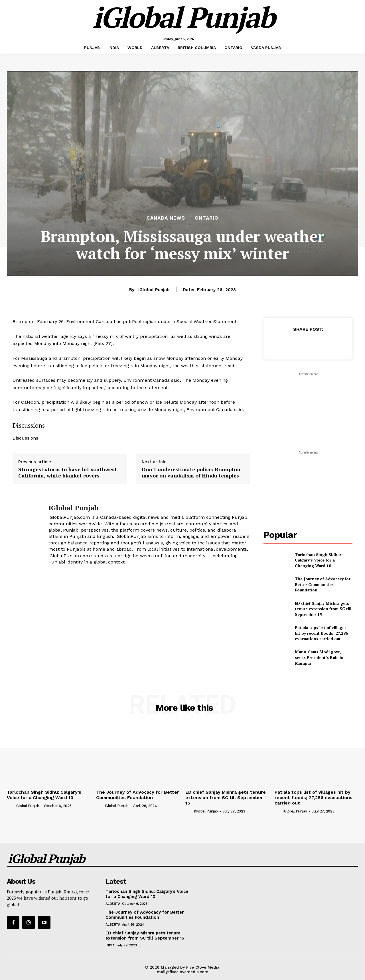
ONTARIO (207, 218)
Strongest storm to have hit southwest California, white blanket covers (68, 472)
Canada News (166, 218)
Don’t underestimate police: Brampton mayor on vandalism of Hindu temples (191, 472)
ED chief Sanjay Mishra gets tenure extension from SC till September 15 (323, 609)
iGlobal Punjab (154, 290)
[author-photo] (11, 806)
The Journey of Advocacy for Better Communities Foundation (323, 584)
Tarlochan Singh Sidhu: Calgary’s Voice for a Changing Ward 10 (318, 560)
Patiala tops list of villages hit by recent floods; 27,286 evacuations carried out (321, 633)
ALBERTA (113, 904)
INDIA (110, 945)
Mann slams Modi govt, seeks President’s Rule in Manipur (319, 657)
